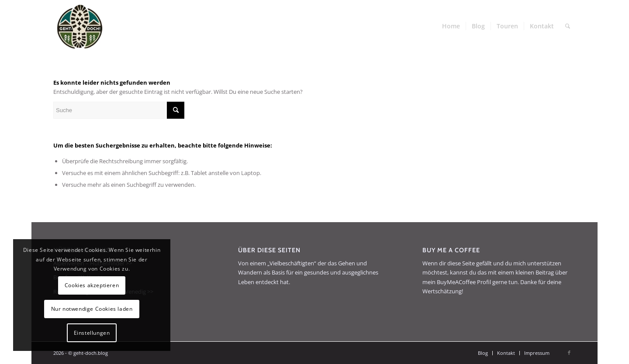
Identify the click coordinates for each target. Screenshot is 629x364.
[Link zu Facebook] (569, 353)
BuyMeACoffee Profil (464, 282)
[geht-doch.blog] (79, 26)
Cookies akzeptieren (92, 285)
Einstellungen (92, 333)
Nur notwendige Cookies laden (92, 309)
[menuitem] (451, 26)
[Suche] (568, 26)
